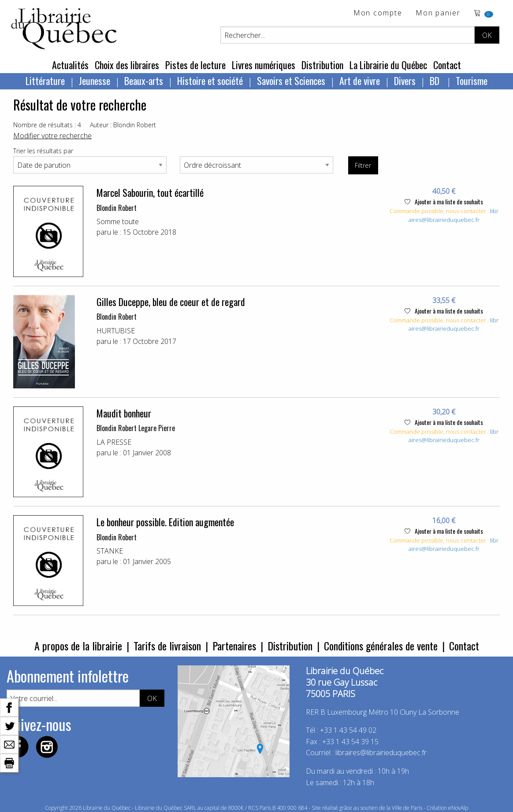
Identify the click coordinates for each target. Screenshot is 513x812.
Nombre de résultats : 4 (47, 125)
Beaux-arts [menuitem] (144, 81)
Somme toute (118, 221)
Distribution (322, 65)
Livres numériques (264, 65)
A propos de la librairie (78, 646)
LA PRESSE (114, 442)
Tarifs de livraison (167, 646)
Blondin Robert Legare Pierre (136, 428)
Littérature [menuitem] (45, 81)
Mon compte (378, 13)
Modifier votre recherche (52, 136)
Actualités (70, 65)
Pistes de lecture (195, 65)
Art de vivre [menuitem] (360, 81)
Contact (447, 65)
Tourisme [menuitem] (472, 81)
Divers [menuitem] (405, 81)
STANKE (110, 551)
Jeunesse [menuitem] (95, 81)
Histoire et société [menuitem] (210, 81)
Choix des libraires (127, 65)
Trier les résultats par (43, 151)
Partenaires (234, 646)
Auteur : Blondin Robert (123, 125)
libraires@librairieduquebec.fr (454, 215)
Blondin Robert (117, 208)
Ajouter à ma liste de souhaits (444, 201)
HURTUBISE (116, 331)
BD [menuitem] (436, 81)
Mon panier (438, 13)
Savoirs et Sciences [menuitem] (291, 81)
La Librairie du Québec (388, 65)
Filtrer (363, 165)
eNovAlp (458, 808)
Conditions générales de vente (381, 646)
